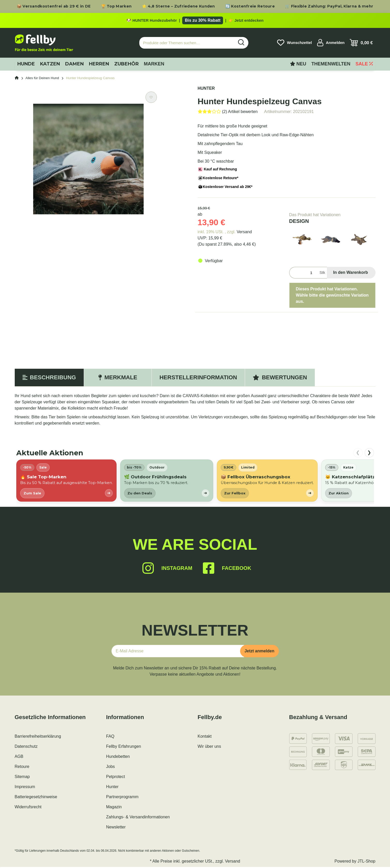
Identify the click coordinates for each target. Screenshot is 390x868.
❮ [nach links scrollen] (358, 454)
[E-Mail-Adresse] (178, 652)
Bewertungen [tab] (280, 378)
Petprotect (116, 778)
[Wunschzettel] (294, 44)
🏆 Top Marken (116, 6)
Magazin (114, 808)
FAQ (110, 737)
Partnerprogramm (122, 798)
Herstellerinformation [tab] (198, 378)
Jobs (111, 768)
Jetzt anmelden (259, 652)
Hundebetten (118, 757)
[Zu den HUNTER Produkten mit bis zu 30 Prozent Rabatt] (195, 21)
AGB (19, 757)
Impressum (25, 788)
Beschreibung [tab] (49, 378)
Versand (244, 233)
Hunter (112, 788)
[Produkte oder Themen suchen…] (187, 44)
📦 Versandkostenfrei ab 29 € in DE (54, 6)
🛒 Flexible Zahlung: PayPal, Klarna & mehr (329, 6)
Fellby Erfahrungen (124, 747)
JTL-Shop (366, 862)
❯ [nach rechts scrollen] (369, 454)
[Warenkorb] (361, 44)
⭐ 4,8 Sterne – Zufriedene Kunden (178, 6)
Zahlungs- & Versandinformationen (138, 818)
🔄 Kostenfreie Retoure (250, 6)
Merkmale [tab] (118, 378)
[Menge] (303, 274)
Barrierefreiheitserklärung (38, 737)
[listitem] (66, 482)
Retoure (22, 768)
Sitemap (22, 778)
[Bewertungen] (228, 113)
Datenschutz (26, 747)
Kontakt (205, 737)
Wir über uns (209, 747)
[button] (331, 44)
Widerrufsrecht (28, 808)
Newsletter (116, 828)
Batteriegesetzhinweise (36, 798)
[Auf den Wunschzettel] (151, 98)
